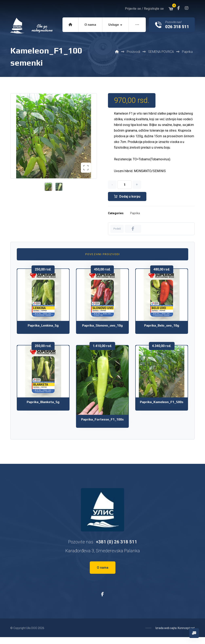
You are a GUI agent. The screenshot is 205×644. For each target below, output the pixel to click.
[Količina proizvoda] (125, 185)
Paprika (135, 213)
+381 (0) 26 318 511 (116, 542)
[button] (179, 8)
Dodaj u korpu (130, 196)
